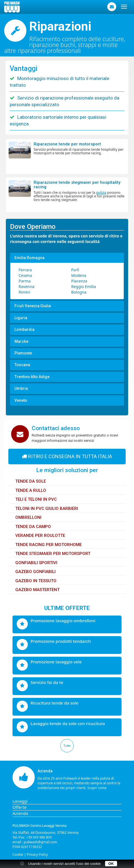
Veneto (21, 400)
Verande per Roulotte (40, 535)
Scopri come (97, 788)
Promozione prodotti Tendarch (61, 641)
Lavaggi (20, 801)
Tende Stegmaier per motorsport (53, 554)
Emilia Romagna (29, 258)
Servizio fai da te (47, 682)
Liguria (21, 318)
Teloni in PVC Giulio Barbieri (47, 509)
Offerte (20, 807)
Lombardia (24, 330)
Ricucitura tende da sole (54, 703)
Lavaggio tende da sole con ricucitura (68, 723)
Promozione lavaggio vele (56, 662)
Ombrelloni (28, 517)
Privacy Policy (37, 855)
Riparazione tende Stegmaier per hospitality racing (77, 185)
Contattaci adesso (56, 428)
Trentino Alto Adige (32, 377)
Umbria (21, 389)
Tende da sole (31, 481)
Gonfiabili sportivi (36, 563)
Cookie (18, 855)
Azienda (20, 813)
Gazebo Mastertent (37, 590)
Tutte (67, 746)
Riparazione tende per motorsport (67, 144)
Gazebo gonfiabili (35, 572)
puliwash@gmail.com (40, 842)
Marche (21, 342)
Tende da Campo (33, 527)
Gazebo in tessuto (36, 581)
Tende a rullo (31, 490)
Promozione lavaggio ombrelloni (63, 621)
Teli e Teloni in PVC (36, 499)
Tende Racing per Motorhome (49, 545)
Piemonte (23, 353)
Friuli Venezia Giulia (33, 306)
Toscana (22, 365)
